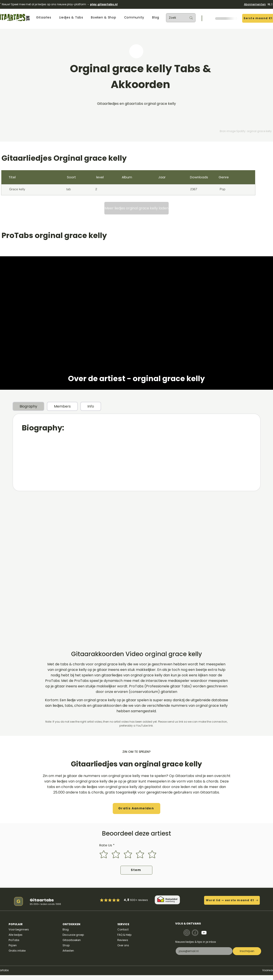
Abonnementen (255, 4)
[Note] (187, 933)
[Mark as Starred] (114, 900)
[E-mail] (203, 951)
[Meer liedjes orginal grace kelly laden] (136, 208)
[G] (18, 901)
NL (269, 4)
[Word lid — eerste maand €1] (232, 900)
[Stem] (136, 870)
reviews (143, 900)
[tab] (28, 406)
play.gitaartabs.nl (104, 4)
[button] (44, 18)
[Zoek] (175, 18)
